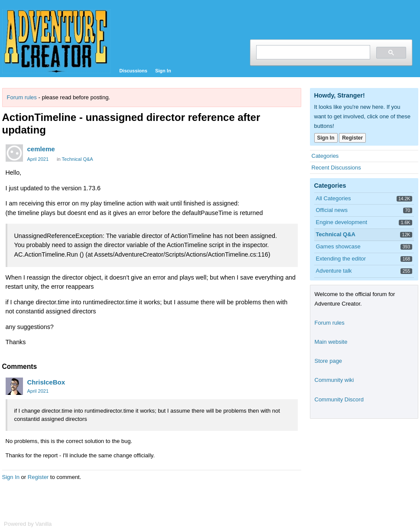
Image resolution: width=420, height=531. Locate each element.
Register (38, 477)
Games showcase (338, 246)
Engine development (342, 222)
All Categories (334, 198)
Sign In (163, 71)
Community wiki (334, 380)
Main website (331, 342)
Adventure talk (334, 271)
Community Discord (339, 399)
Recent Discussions (336, 168)
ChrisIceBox (46, 382)
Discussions (133, 71)
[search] (312, 52)
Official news (332, 210)
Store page (329, 361)
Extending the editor (341, 259)
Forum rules (22, 97)
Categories (325, 156)
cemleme (41, 149)
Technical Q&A (78, 159)
